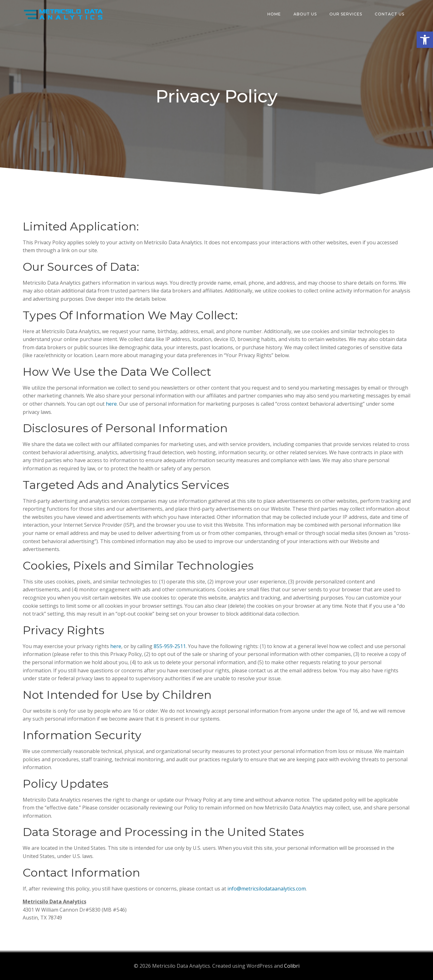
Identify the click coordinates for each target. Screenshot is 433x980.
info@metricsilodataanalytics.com (267, 889)
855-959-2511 (170, 646)
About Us (305, 14)
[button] (425, 40)
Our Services (346, 14)
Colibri (292, 966)
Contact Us (390, 14)
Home (274, 14)
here (111, 404)
